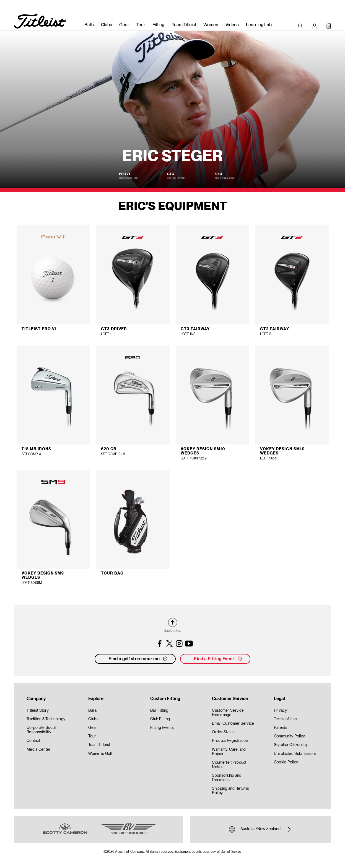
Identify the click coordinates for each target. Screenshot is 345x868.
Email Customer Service (233, 724)
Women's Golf (100, 754)
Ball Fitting (159, 711)
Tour (141, 25)
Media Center (38, 750)
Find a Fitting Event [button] (218, 659)
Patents (281, 728)
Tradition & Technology (46, 719)
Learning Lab (259, 25)
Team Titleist (184, 25)
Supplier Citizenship (291, 745)
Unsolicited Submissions (295, 754)
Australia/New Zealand (260, 829)
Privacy (280, 711)
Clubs (107, 25)
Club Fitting (160, 719)
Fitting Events (162, 728)
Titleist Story (38, 711)
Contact (33, 741)
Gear (124, 25)
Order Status (223, 732)
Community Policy (289, 736)
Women (211, 25)
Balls (89, 25)
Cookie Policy (286, 762)
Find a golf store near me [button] (138, 659)
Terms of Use (285, 719)
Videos (232, 25)
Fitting (158, 25)
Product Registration (230, 741)
